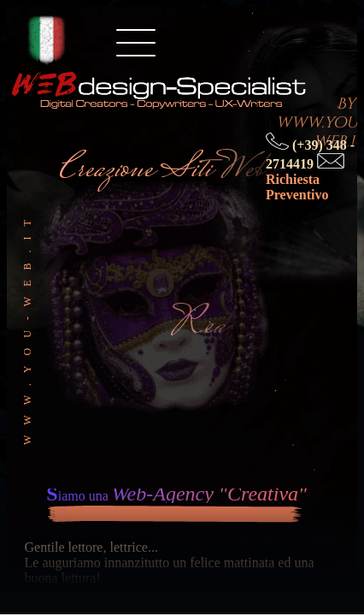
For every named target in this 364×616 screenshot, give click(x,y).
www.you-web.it (27, 327)
